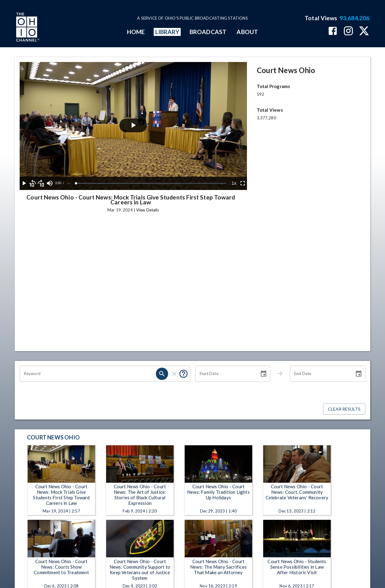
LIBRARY (167, 32)
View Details (148, 210)
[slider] (151, 183)
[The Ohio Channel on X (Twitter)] (364, 31)
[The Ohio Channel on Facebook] (333, 31)
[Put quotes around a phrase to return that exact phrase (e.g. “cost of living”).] (183, 374)
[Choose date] (264, 374)
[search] (162, 374)
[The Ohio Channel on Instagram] (348, 31)
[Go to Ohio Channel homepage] (27, 28)
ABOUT (247, 32)
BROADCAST (208, 32)
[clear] (174, 374)
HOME (136, 32)
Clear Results (344, 409)
